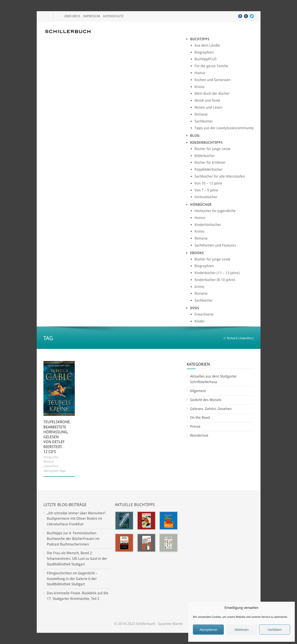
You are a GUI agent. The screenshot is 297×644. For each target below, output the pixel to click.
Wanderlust (199, 435)
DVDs (194, 308)
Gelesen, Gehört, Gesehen (211, 409)
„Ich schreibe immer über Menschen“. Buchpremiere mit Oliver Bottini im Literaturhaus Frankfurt (77, 519)
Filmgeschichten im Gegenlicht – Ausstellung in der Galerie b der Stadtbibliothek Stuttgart (72, 579)
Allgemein (198, 391)
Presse (195, 426)
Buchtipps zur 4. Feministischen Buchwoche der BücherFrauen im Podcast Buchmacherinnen (73, 539)
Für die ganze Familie (211, 66)
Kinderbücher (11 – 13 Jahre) (217, 273)
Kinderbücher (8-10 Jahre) (215, 280)
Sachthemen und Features (215, 245)
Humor (200, 73)
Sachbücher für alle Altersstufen (220, 176)
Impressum (92, 16)
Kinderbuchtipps (206, 143)
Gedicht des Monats (206, 400)
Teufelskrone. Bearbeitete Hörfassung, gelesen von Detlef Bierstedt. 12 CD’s (57, 437)
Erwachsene (204, 314)
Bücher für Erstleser (210, 162)
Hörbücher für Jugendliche (215, 211)
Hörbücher (201, 205)
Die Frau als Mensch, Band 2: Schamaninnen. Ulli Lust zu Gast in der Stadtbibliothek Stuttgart (77, 559)
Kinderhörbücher (208, 225)
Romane (201, 114)
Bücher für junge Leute (213, 149)
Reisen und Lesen (208, 107)
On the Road (200, 418)
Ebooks (197, 253)
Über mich (72, 16)
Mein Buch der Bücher (212, 93)
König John (51, 457)
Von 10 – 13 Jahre (208, 183)
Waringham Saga (54, 471)
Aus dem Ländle (207, 45)
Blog (195, 136)
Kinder (200, 321)
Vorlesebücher (206, 197)
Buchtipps (200, 39)
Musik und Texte (207, 100)
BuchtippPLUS (205, 59)
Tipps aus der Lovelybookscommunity (224, 128)
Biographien (204, 52)
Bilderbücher (205, 156)
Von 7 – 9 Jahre (206, 190)
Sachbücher (204, 121)
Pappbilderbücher (209, 169)
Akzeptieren (208, 630)
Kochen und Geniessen (213, 80)
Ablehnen (241, 630)
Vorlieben (275, 630)
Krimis (199, 87)
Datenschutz (113, 16)
